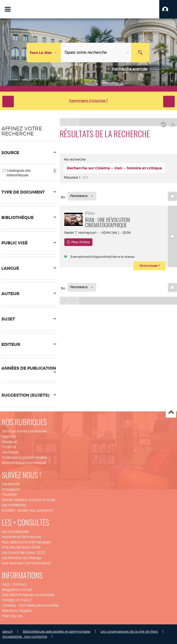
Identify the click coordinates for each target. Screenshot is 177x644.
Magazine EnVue (17, 590)
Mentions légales (17, 611)
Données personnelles (39, 605)
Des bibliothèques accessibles (28, 595)
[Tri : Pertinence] (82, 196)
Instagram (11, 489)
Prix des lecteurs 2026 (21, 547)
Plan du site (12, 616)
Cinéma (9, 447)
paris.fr (7, 631)
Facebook (11, 484)
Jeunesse (10, 452)
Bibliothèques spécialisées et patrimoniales (57, 631)
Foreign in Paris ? (17, 600)
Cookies (9, 605)
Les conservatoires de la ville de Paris (129, 631)
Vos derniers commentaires (26, 563)
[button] (168, 9)
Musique (9, 442)
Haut (171, 413)
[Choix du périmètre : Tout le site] (44, 52)
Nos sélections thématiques (26, 542)
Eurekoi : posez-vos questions (28, 510)
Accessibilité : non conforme (25, 637)
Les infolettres (14, 505)
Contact (20, 584)
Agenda (9, 436)
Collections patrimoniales (24, 457)
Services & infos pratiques (24, 431)
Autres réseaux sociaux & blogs (29, 500)
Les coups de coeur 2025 (24, 553)
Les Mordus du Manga (21, 558)
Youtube (9, 494)
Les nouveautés (15, 532)
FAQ (6, 584)
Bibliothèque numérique (24, 463)
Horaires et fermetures (22, 537)
